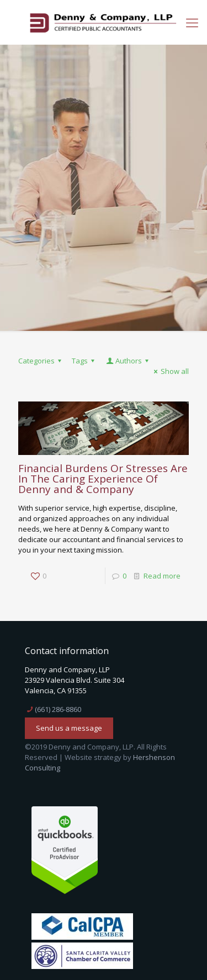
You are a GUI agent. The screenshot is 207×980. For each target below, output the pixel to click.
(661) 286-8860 (58, 709)
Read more (162, 576)
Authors (128, 361)
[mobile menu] (192, 22)
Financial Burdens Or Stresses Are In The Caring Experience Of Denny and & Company (103, 479)
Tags (85, 361)
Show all (170, 371)
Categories (41, 361)
